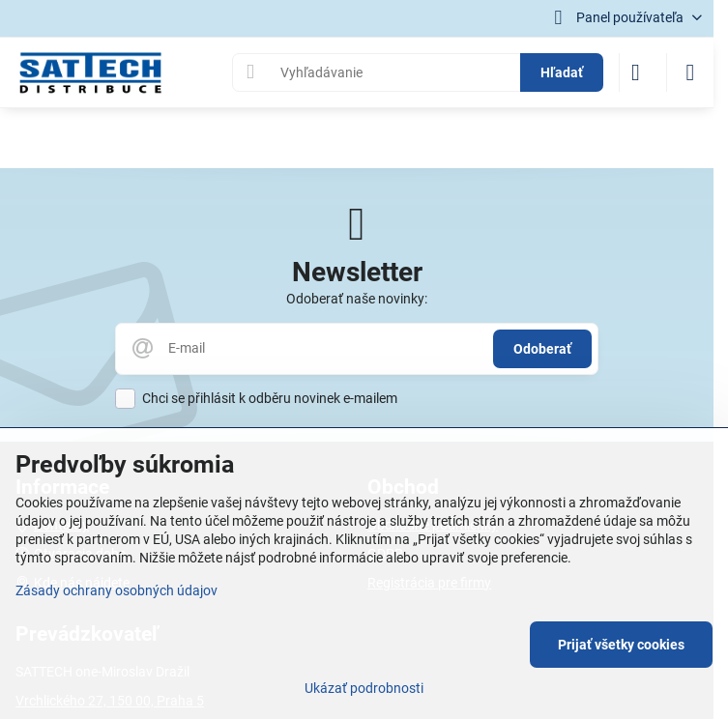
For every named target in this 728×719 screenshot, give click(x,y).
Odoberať (542, 349)
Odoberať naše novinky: (357, 299)
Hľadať (562, 72)
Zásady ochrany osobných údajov (116, 590)
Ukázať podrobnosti (364, 688)
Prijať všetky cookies (621, 645)
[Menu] (690, 72)
